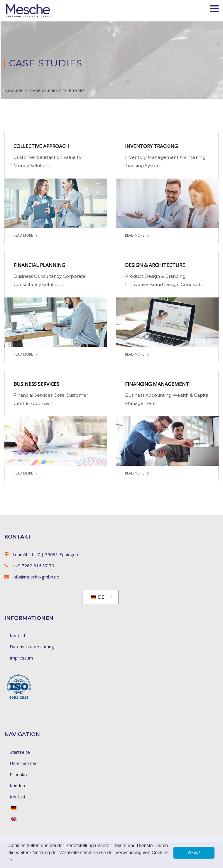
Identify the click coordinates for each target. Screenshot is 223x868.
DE (97, 597)
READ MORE (25, 235)
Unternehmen (24, 763)
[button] (17, 860)
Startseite (20, 752)
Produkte (19, 774)
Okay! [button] (194, 853)
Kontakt (18, 635)
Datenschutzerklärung (32, 647)
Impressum (21, 658)
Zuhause (13, 91)
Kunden (17, 785)
